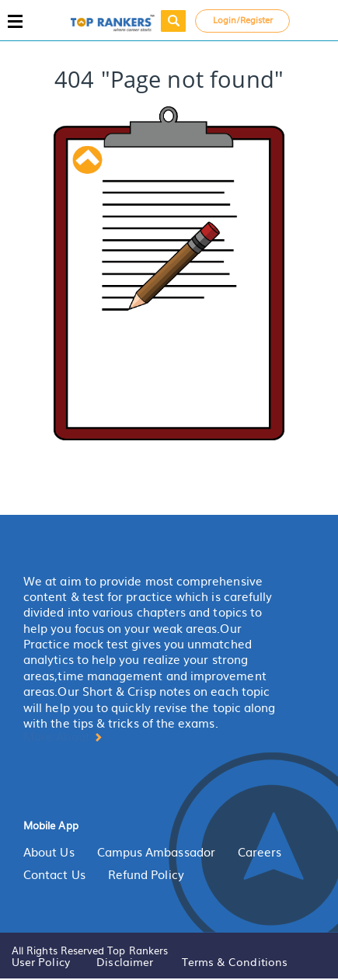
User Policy (41, 961)
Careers (260, 852)
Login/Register (243, 19)
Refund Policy (146, 874)
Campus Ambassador (156, 852)
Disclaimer (125, 961)
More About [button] (63, 736)
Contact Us (54, 874)
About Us (49, 852)
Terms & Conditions (235, 961)
